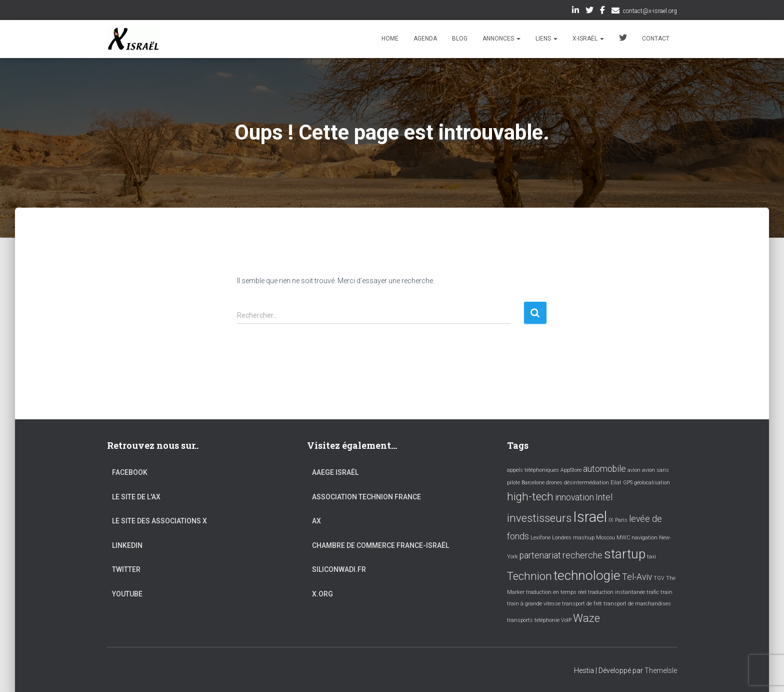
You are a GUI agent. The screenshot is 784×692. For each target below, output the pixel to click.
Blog (460, 39)
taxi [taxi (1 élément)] (651, 557)
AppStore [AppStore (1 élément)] (571, 470)
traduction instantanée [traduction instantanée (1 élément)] (616, 592)
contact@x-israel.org (650, 11)
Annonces (501, 39)
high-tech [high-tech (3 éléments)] (530, 496)
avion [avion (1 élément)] (634, 470)
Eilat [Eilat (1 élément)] (616, 483)
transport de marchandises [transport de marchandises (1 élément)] (637, 604)
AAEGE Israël (335, 472)
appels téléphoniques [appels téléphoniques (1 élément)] (533, 470)
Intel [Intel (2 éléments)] (604, 497)
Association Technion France (366, 497)
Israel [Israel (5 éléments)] (590, 517)
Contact (656, 39)
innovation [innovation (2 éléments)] (574, 497)
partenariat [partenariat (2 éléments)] (540, 555)
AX (316, 521)
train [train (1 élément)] (666, 592)
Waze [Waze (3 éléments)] (586, 618)
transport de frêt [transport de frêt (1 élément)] (582, 604)
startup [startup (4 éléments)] (625, 554)
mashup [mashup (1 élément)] (584, 538)
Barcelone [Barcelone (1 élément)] (533, 483)
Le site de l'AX (136, 497)
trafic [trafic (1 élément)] (653, 592)
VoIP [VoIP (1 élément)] (566, 620)
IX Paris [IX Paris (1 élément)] (618, 520)
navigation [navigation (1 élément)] (644, 538)
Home (390, 39)
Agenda (425, 39)
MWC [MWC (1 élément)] (623, 538)
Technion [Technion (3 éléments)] (529, 576)
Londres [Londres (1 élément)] (562, 538)
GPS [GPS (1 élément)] (628, 483)
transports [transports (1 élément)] (520, 620)
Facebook (602, 12)
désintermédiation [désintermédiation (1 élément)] (586, 483)
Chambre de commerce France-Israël (380, 545)
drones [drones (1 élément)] (554, 483)
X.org (322, 594)
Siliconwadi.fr (339, 569)
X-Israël (588, 39)
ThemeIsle (661, 670)
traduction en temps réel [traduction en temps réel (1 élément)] (556, 592)
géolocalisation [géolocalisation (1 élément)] (652, 483)
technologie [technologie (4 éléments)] (587, 575)
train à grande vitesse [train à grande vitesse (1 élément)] (534, 604)
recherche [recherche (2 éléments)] (582, 555)
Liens (546, 39)
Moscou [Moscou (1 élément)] (605, 538)
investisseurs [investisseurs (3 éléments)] (539, 518)
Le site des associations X (159, 521)
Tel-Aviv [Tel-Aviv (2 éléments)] (637, 577)
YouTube (127, 594)
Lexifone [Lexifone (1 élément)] (540, 538)
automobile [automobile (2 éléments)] (604, 469)
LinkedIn (575, 12)
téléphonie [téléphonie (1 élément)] (547, 620)
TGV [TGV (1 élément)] (659, 578)
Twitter (589, 12)
